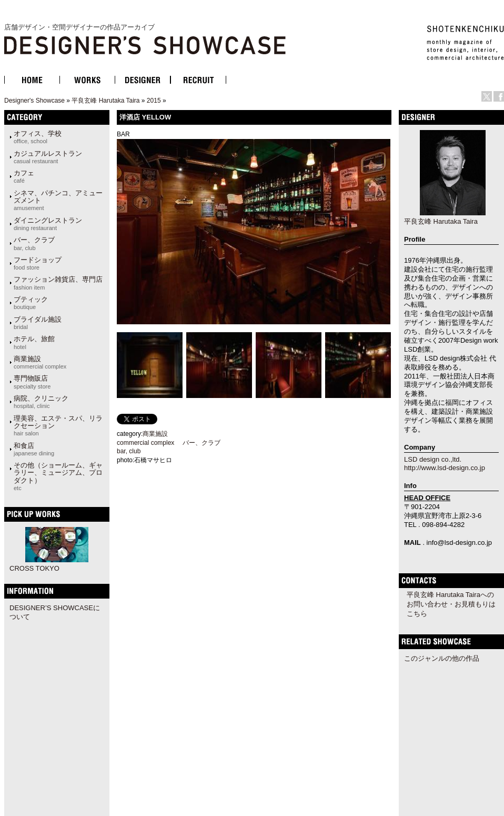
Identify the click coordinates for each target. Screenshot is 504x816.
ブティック (31, 303)
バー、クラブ (34, 243)
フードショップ (38, 263)
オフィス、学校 (38, 137)
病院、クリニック (41, 402)
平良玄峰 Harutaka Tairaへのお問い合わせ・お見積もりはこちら (451, 604)
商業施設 (40, 362)
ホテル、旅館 (34, 342)
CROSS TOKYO (34, 568)
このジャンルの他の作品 (442, 658)
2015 (154, 101)
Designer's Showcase (34, 101)
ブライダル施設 (38, 323)
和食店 (34, 449)
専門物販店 (32, 382)
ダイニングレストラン (48, 224)
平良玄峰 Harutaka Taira (105, 101)
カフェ (24, 176)
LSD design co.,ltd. (433, 459)
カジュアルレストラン (48, 157)
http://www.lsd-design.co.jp (445, 468)
